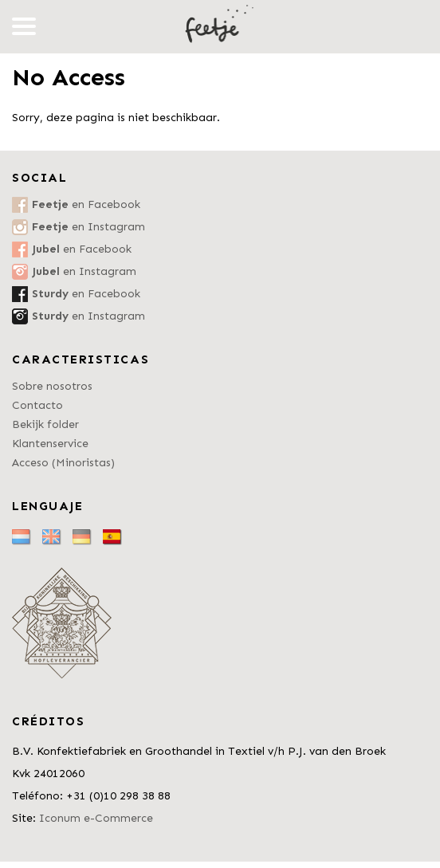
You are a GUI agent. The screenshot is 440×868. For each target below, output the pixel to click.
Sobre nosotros (52, 386)
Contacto (37, 405)
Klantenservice (50, 444)
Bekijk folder (45, 424)
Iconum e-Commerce (96, 818)
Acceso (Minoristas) (63, 463)
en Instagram (88, 227)
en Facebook (86, 204)
